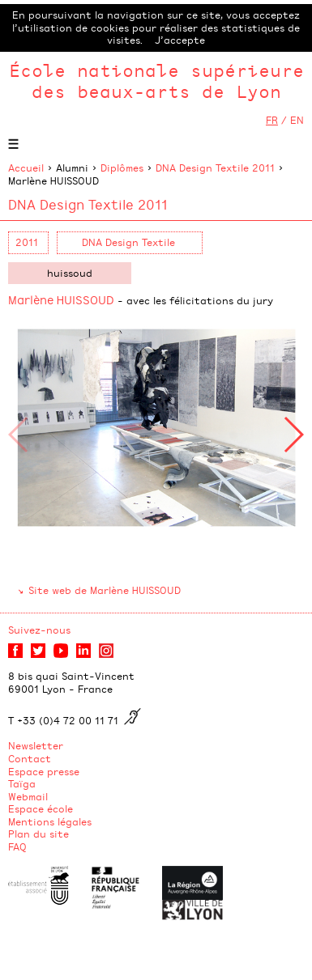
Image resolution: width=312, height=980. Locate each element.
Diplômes (122, 168)
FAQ (17, 846)
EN (297, 120)
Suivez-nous (39, 630)
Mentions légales (50, 821)
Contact (30, 758)
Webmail (28, 796)
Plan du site (38, 834)
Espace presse (44, 771)
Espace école (41, 808)
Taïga (22, 783)
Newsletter (36, 745)
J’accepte (180, 40)
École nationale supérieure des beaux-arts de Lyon (156, 81)
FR (272, 120)
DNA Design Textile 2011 (215, 168)
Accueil (26, 168)
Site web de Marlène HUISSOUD (105, 590)
